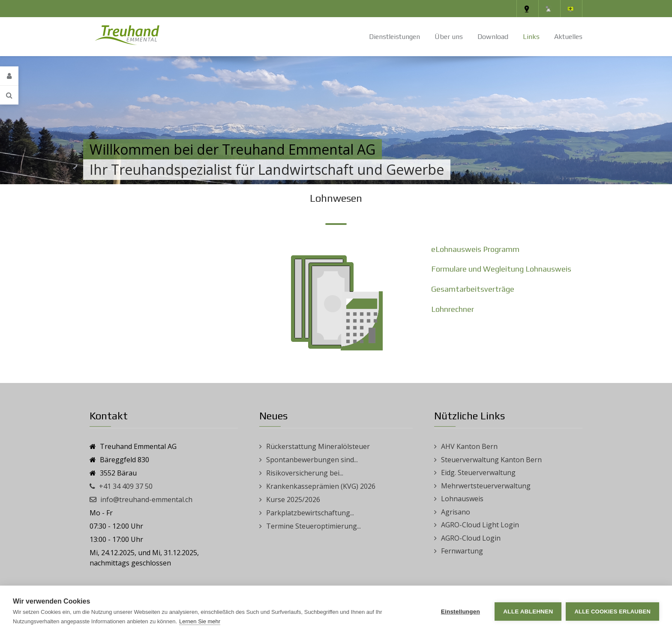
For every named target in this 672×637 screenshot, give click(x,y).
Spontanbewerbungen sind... (312, 460)
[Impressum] (549, 9)
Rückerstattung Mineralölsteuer (318, 446)
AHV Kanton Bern (469, 446)
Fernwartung (462, 551)
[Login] (9, 76)
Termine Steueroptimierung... (313, 526)
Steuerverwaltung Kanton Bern (491, 460)
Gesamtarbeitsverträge (473, 289)
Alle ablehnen (528, 612)
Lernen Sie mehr (200, 621)
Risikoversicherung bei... (305, 473)
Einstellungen (460, 612)
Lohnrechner (453, 309)
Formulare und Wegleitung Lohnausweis (501, 269)
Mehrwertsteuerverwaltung (486, 486)
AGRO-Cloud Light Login (480, 525)
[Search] (9, 95)
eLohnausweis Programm (475, 249)
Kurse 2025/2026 (293, 499)
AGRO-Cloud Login (471, 538)
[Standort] (528, 9)
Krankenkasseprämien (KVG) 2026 (321, 486)
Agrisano (456, 512)
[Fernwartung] (571, 9)
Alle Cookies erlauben (612, 612)
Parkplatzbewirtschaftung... (310, 513)
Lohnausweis (462, 499)
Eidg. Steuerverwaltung (478, 473)
